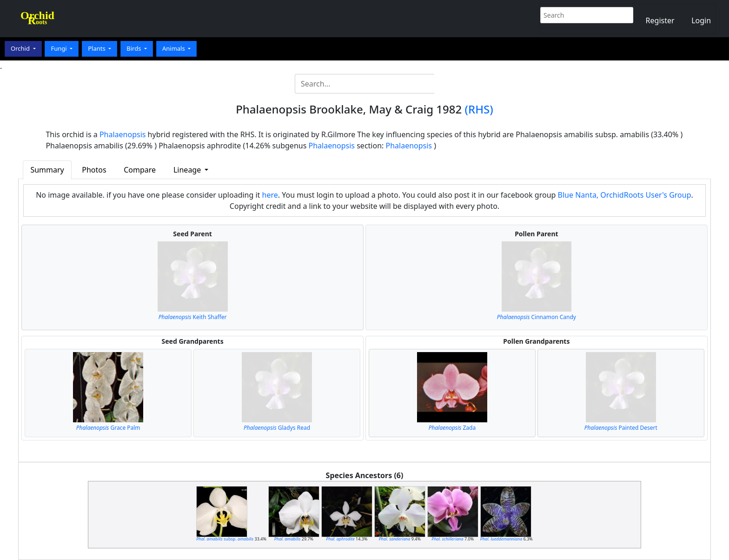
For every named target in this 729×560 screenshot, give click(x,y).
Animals (174, 48)
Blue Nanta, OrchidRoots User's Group (625, 195)
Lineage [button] (188, 170)
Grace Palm (108, 428)
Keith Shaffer (193, 317)
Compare (140, 170)
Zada (452, 428)
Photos (94, 170)
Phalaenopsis (123, 134)
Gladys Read (277, 428)
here (270, 195)
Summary (47, 170)
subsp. (225, 539)
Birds (135, 48)
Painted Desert (621, 428)
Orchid (21, 48)
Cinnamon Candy (537, 317)
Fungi (60, 48)
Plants (97, 48)
